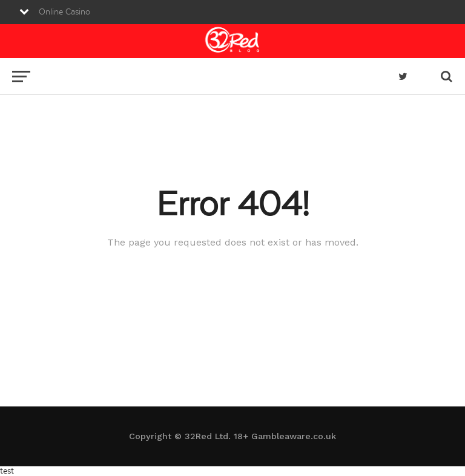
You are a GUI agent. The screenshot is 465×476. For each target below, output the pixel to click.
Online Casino (64, 12)
